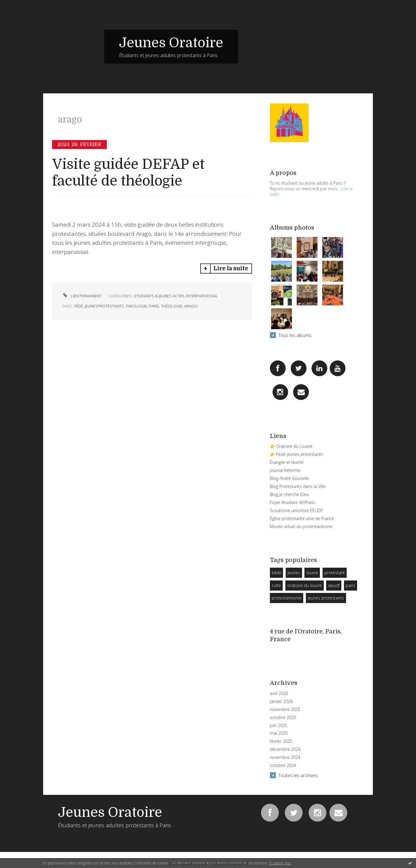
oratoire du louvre (304, 585)
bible (276, 573)
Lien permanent (82, 296)
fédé (79, 306)
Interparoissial (202, 296)
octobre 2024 (283, 765)
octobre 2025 (283, 718)
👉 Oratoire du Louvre (291, 446)
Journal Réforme (285, 470)
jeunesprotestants (104, 306)
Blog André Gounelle (289, 478)
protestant (335, 573)
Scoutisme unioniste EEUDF (296, 510)
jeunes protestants (326, 598)
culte (276, 585)
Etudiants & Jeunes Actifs (159, 296)
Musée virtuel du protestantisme (301, 526)
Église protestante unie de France (302, 518)
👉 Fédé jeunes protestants (297, 454)
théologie (172, 306)
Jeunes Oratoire (171, 43)
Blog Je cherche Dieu (289, 494)
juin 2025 (279, 726)
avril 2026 (279, 693)
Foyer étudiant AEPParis (293, 502)
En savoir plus (280, 863)
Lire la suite (231, 269)
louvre (312, 573)
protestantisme (287, 598)
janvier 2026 (281, 701)
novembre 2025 (285, 710)
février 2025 (281, 741)
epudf (334, 585)
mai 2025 (279, 733)
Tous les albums (295, 335)
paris (154, 306)
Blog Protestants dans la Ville (298, 486)
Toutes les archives (298, 775)
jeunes (294, 573)
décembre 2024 (285, 749)
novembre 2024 (285, 757)
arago (191, 306)
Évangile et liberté (287, 462)
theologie (136, 306)
